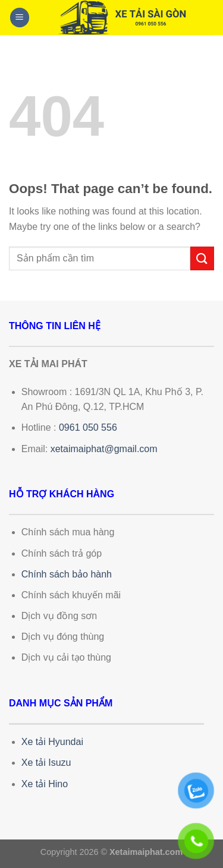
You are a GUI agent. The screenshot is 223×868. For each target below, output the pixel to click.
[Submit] (202, 258)
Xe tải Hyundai (52, 742)
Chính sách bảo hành (67, 574)
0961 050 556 (88, 427)
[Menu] (20, 18)
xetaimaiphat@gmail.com (104, 449)
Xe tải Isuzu (46, 763)
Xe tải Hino (45, 784)
